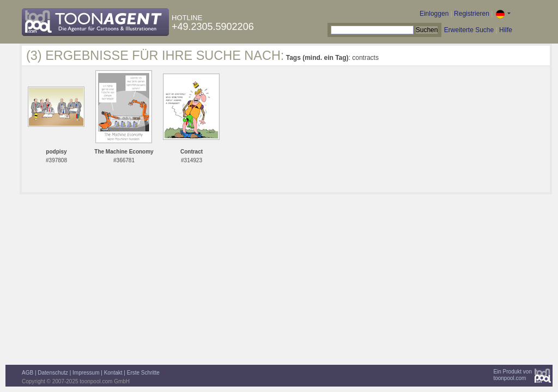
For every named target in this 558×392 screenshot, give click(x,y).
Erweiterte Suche (469, 30)
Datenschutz (53, 373)
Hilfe (506, 30)
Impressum (86, 373)
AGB (28, 373)
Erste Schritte (143, 373)
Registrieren (472, 14)
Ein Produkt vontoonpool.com (512, 375)
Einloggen (434, 14)
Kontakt (113, 373)
